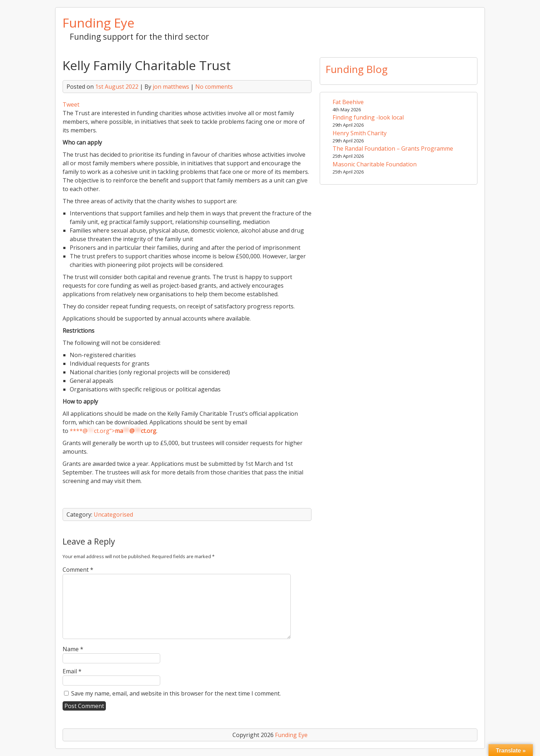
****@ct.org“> (113, 431)
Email (72, 671)
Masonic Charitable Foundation (375, 164)
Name (73, 649)
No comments (214, 87)
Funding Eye (99, 23)
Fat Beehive (348, 102)
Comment (78, 570)
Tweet (71, 104)
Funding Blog (357, 69)
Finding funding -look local (368, 117)
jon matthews (171, 87)
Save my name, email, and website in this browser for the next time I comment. (176, 693)
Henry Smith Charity (360, 133)
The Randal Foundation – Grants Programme (393, 148)
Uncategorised (113, 514)
